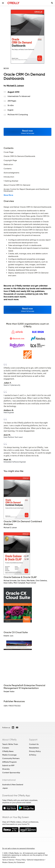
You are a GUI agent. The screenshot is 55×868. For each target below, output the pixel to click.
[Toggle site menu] (3, 3)
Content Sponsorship (11, 773)
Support (33, 740)
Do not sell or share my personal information (18, 848)
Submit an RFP (8, 765)
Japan (5, 788)
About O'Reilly (9, 740)
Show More (8, 195)
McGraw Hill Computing (18, 115)
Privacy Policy (35, 751)
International (9, 780)
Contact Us (34, 744)
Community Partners (11, 758)
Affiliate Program (9, 762)
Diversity (6, 769)
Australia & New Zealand (13, 785)
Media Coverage (9, 755)
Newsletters (34, 748)
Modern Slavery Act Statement (14, 862)
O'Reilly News (8, 751)
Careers (6, 748)
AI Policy (33, 755)
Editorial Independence (36, 860)
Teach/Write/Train (10, 744)
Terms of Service (8, 860)
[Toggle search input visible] (52, 3)
